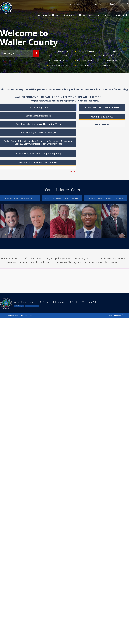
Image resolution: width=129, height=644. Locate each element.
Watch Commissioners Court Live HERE (58, 198)
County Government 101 (58, 56)
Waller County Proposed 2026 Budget (38, 136)
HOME (69, 4)
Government (70, 15)
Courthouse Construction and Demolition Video (38, 128)
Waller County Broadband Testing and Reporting (38, 157)
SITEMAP (77, 4)
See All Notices (102, 128)
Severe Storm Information (38, 120)
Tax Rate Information (111, 56)
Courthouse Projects (111, 60)
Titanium (118, 315)
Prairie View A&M (83, 65)
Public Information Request (87, 60)
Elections (106, 65)
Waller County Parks (57, 60)
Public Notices (104, 15)
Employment (120, 15)
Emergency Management (58, 65)
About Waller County (49, 15)
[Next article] (74, 175)
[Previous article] (71, 175)
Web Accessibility (32, 306)
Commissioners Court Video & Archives (102, 198)
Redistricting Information (112, 51)
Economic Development (86, 56)
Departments (86, 15)
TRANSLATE (98, 4)
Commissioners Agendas (58, 51)
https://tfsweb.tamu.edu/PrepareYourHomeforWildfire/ (65, 104)
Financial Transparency (85, 51)
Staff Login (19, 306)
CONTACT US (87, 4)
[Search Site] (118, 4)
